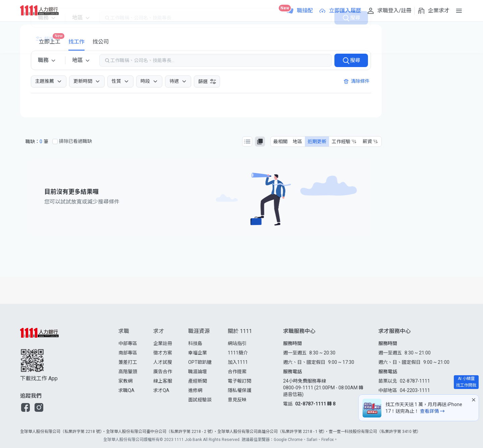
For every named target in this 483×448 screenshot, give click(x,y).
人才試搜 (163, 362)
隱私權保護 (239, 390)
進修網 (195, 390)
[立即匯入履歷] (340, 11)
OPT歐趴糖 (200, 362)
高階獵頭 (128, 372)
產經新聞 (198, 381)
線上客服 (163, 381)
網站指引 (237, 343)
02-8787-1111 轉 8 (315, 404)
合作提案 (237, 372)
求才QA (161, 390)
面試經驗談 (200, 400)
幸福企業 (198, 353)
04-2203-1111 (415, 390)
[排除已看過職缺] (55, 142)
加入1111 (238, 362)
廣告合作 (163, 372)
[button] (25, 407)
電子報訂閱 (239, 381)
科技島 (195, 343)
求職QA (126, 390)
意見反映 (237, 400)
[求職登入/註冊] (389, 11)
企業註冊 (163, 343)
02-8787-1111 (415, 381)
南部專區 (128, 353)
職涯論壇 (198, 372)
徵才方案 (163, 353)
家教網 (125, 381)
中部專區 (128, 343)
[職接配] (300, 11)
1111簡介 (238, 353)
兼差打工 (128, 362)
